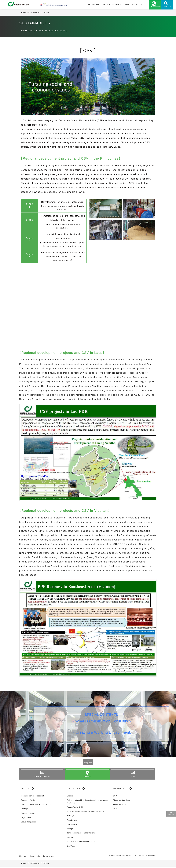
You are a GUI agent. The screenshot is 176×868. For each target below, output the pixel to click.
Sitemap (23, 857)
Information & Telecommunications (81, 843)
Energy (70, 830)
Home (24, 14)
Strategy (24, 810)
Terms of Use (49, 857)
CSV (115, 797)
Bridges (70, 797)
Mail (133, 778)
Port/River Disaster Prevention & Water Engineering (86, 813)
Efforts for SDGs (120, 806)
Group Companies (28, 823)
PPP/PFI (70, 839)
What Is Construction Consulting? (104, 723)
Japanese (150, 8)
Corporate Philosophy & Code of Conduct (38, 806)
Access (87, 778)
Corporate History (28, 815)
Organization (26, 819)
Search (164, 8)
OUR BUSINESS (108, 5)
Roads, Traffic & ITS (75, 809)
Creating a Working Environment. (104, 735)
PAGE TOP (88, 764)
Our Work (71, 847)
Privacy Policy (35, 857)
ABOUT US (91, 5)
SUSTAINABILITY (129, 5)
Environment (72, 826)
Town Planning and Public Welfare (81, 834)
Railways (71, 817)
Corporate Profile (28, 801)
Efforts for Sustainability (123, 801)
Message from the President (32, 797)
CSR (115, 810)
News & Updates (42, 778)
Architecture (72, 821)
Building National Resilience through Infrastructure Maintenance (87, 803)
